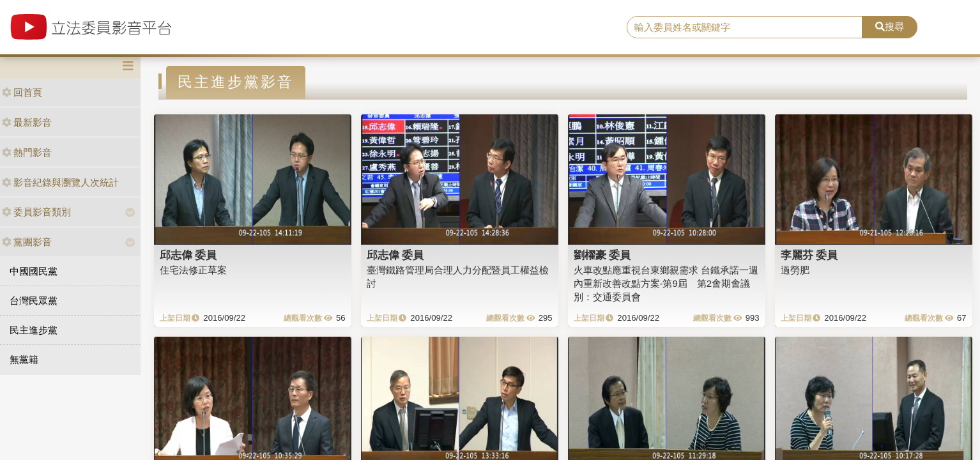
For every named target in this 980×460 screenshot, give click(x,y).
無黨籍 (24, 359)
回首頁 (22, 92)
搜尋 (890, 27)
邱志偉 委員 (188, 255)
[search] (745, 27)
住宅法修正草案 (193, 270)
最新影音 (27, 122)
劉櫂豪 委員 (602, 255)
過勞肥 (795, 270)
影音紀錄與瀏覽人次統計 (60, 182)
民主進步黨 (34, 330)
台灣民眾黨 (34, 301)
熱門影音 (27, 152)
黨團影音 (27, 242)
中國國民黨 (34, 271)
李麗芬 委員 (809, 255)
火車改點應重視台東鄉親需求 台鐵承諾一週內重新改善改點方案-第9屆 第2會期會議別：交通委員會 (666, 284)
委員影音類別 (36, 212)
